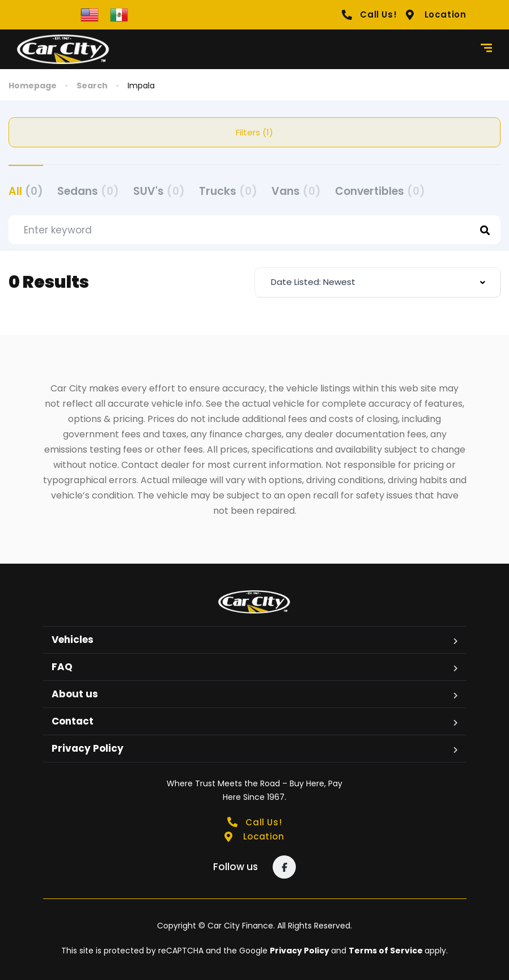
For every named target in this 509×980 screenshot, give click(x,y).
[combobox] (377, 282)
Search (92, 86)
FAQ (62, 667)
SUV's (159, 191)
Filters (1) (255, 132)
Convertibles (380, 191)
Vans (296, 191)
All (26, 191)
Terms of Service (387, 951)
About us (75, 694)
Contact (73, 721)
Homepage (33, 86)
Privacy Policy (88, 748)
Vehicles (73, 640)
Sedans (88, 191)
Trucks (228, 191)
